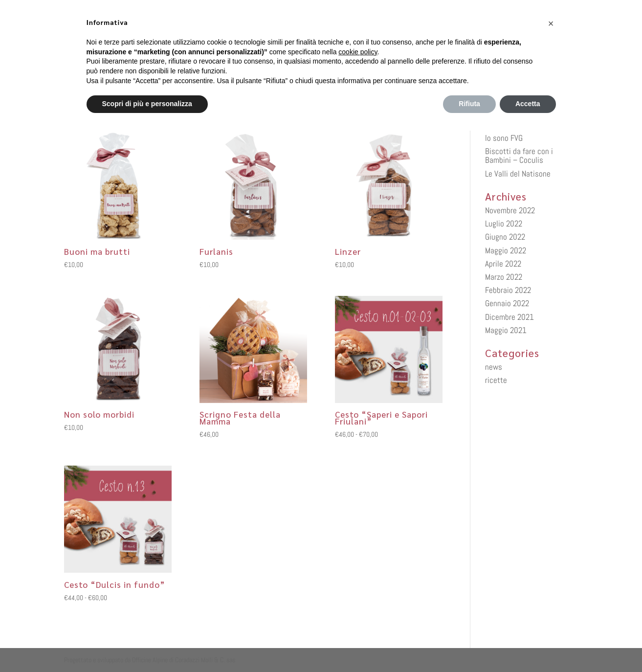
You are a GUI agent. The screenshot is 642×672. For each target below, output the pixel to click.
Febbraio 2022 (508, 290)
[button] (551, 23)
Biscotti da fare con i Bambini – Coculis (519, 156)
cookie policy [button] (358, 52)
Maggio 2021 (506, 330)
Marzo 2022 (504, 277)
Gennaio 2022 (507, 303)
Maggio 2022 (506, 250)
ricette (496, 380)
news (494, 367)
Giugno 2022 (505, 237)
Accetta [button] (528, 104)
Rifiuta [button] (469, 104)
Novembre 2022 (510, 210)
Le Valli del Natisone (518, 174)
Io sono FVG (504, 138)
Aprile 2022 (503, 264)
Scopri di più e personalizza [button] (147, 104)
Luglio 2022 (504, 224)
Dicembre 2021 (509, 317)
